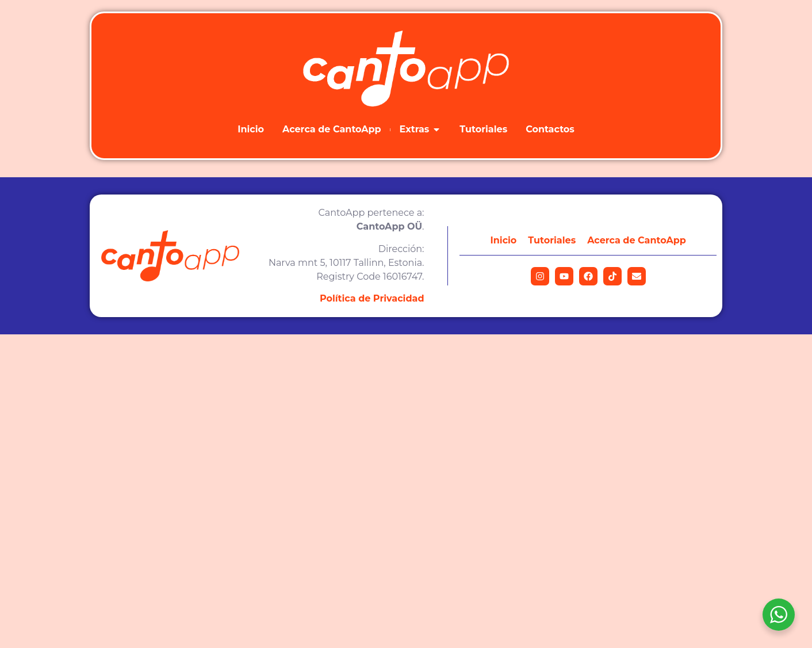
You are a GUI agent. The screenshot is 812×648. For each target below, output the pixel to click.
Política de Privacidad (372, 298)
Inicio (504, 240)
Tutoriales (552, 240)
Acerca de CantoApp (637, 240)
